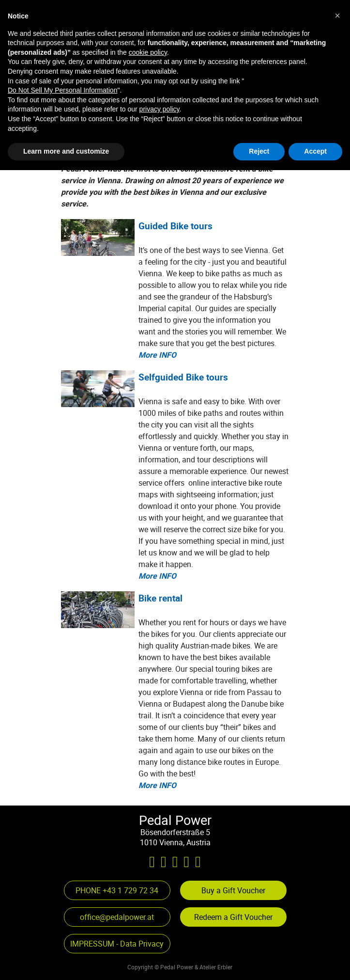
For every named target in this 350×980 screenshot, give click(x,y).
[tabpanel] (156, 60)
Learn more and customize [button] (66, 961)
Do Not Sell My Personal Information (62, 900)
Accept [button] (315, 961)
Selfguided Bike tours (183, 377)
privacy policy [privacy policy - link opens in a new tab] (160, 919)
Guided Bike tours (175, 226)
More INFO (157, 355)
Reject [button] (259, 961)
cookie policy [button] (148, 862)
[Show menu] (279, 24)
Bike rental (160, 598)
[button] (72, 115)
